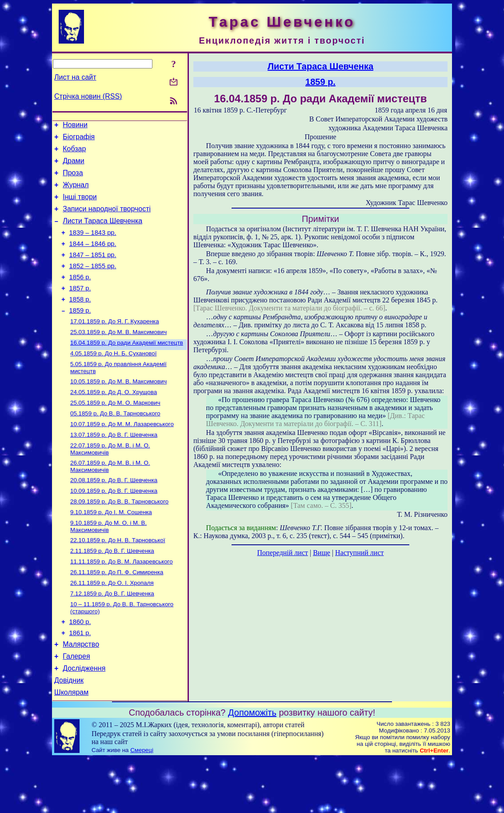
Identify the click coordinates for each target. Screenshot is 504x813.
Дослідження (84, 720)
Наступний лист (359, 553)
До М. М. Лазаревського (122, 456)
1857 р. (80, 308)
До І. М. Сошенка (111, 550)
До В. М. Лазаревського (122, 603)
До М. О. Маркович (115, 433)
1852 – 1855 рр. (93, 283)
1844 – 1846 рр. (93, 258)
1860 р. (80, 668)
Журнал (76, 193)
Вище (322, 553)
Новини (75, 126)
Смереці (142, 804)
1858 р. (80, 321)
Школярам (71, 747)
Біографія (79, 139)
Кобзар (74, 153)
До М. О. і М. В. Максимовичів (108, 565)
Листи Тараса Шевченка (102, 233)
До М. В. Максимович (118, 356)
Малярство (81, 693)
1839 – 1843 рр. (93, 246)
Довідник (69, 733)
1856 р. (80, 296)
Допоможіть (252, 767)
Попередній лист (283, 553)
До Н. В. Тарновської (118, 580)
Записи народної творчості (107, 219)
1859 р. (80, 333)
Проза (73, 179)
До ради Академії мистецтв (127, 368)
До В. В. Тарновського (115, 444)
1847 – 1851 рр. (93, 271)
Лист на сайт (75, 77)
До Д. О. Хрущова (114, 421)
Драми (74, 166)
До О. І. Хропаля (112, 626)
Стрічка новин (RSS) (88, 96)
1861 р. (80, 680)
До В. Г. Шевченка (114, 467)
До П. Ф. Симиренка (117, 614)
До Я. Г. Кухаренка (115, 345)
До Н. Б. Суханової (113, 380)
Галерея (76, 706)
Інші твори (80, 206)
